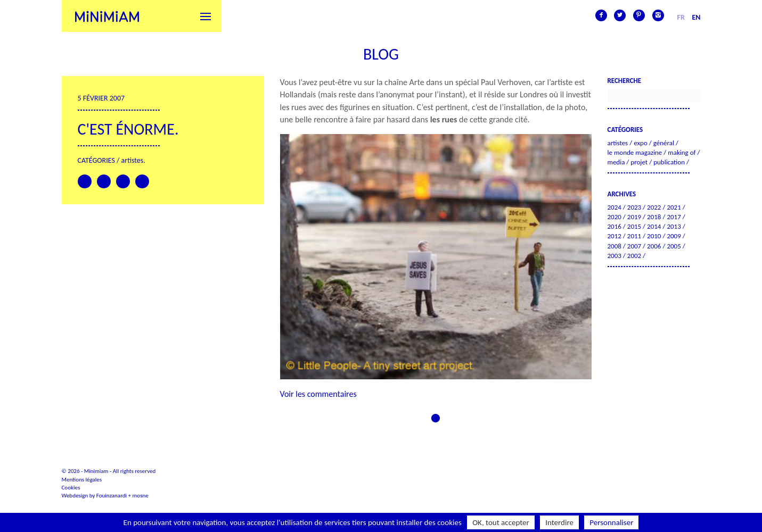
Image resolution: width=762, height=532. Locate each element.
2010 (654, 236)
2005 (674, 246)
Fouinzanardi (112, 496)
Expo (641, 143)
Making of (682, 152)
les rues (444, 119)
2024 (614, 207)
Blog (381, 54)
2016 (614, 226)
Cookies (71, 488)
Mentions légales (82, 480)
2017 (674, 217)
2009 (674, 236)
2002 (634, 256)
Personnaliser (611, 522)
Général (664, 143)
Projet (639, 162)
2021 (674, 207)
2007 (634, 246)
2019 (634, 217)
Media (616, 162)
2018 (654, 217)
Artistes (133, 160)
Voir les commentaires (318, 394)
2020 (614, 217)
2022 (654, 207)
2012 (614, 236)
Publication (669, 162)
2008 (614, 246)
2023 (634, 207)
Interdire (559, 522)
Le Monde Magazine (635, 152)
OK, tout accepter (501, 522)
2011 (634, 236)
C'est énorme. (128, 129)
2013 (674, 226)
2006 (654, 246)
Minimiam (107, 16)
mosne (141, 496)
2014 (654, 226)
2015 (634, 226)
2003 (614, 256)
